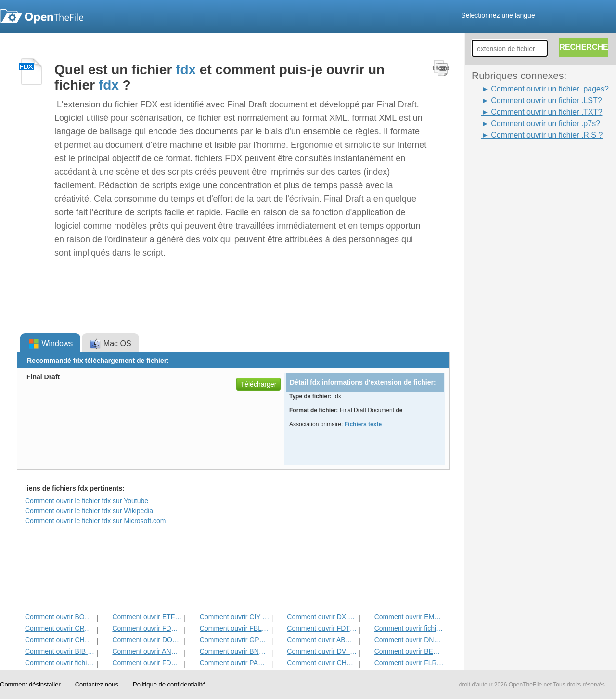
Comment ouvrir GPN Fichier (235, 640)
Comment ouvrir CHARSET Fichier (322, 663)
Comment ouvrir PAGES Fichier (235, 663)
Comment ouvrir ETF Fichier (147, 617)
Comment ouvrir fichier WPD (60, 663)
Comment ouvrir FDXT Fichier (147, 663)
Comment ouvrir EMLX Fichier (409, 617)
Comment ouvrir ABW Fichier (322, 640)
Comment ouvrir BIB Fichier (60, 651)
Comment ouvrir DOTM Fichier (147, 640)
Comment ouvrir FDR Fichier (147, 628)
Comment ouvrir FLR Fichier (409, 663)
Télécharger (259, 384)
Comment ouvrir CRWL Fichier (60, 628)
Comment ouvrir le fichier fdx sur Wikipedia (89, 511)
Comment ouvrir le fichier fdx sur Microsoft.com (96, 521)
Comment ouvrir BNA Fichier (235, 651)
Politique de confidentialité (169, 684)
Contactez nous (97, 684)
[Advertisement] (510, 285)
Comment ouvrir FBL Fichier (235, 628)
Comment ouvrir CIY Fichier (235, 617)
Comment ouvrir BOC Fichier (60, 617)
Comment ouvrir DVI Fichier (322, 651)
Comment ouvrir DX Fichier (322, 617)
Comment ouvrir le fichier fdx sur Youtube (87, 501)
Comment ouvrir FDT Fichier (322, 628)
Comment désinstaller (30, 684)
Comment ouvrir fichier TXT (409, 628)
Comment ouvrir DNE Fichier (409, 640)
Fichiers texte (363, 424)
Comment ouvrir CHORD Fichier (60, 640)
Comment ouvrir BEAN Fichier (409, 651)
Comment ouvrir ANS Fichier (147, 651)
